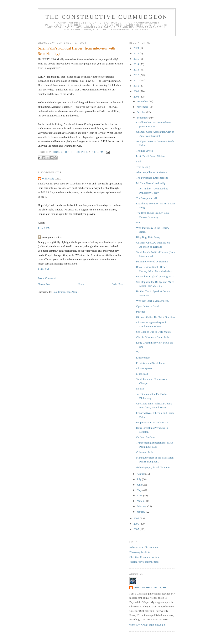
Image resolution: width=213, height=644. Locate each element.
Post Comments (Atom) (66, 292)
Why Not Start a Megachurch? (153, 301)
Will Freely (48, 179)
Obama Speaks (144, 368)
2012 (137, 75)
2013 (137, 70)
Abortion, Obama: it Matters (151, 172)
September (143, 118)
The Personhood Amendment (152, 178)
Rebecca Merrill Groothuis (144, 547)
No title (140, 389)
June (140, 485)
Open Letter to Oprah (148, 306)
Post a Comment (47, 278)
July (139, 479)
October (142, 112)
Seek (139, 161)
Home (81, 284)
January (141, 512)
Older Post (117, 284)
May (140, 490)
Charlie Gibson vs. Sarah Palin (153, 337)
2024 (137, 48)
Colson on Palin (145, 452)
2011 (137, 80)
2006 (137, 524)
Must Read (142, 374)
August (141, 474)
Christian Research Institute (144, 557)
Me (138, 222)
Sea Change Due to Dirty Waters (154, 332)
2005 (137, 529)
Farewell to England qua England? (155, 276)
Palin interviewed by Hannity (152, 261)
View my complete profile (147, 625)
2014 (137, 64)
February (142, 506)
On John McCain (145, 437)
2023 (137, 53)
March (141, 501)
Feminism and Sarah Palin (150, 363)
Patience (141, 312)
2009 (137, 91)
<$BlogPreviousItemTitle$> (145, 562)
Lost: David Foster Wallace (151, 156)
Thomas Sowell (144, 151)
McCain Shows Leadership (151, 183)
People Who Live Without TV (152, 422)
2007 (137, 518)
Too (138, 352)
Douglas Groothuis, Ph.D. (151, 588)
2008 (137, 97)
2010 (137, 86)
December (143, 101)
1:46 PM (43, 269)
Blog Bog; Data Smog (148, 237)
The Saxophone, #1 (147, 198)
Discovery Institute (140, 552)
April (140, 495)
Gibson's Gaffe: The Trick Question (155, 317)
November (143, 107)
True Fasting (143, 167)
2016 (137, 59)
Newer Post (44, 284)
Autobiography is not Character (153, 467)
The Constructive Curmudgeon (107, 17)
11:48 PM (44, 228)
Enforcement (143, 358)
